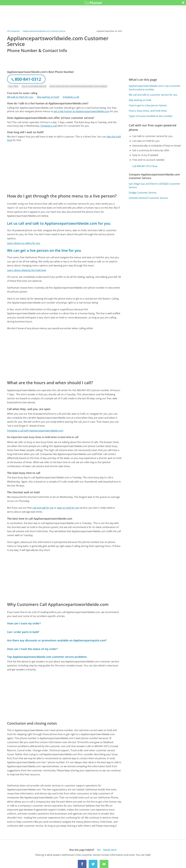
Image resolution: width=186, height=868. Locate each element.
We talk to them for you (20, 97)
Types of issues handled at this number (151, 116)
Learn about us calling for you (24, 243)
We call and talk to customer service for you (153, 95)
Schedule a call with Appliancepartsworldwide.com (35, 431)
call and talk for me (43, 508)
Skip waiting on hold (48, 97)
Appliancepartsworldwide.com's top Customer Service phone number (155, 88)
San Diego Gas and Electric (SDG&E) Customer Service (155, 186)
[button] (183, 3)
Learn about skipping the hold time (27, 270)
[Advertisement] (64, 167)
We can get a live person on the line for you (44, 250)
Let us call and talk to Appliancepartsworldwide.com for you (59, 223)
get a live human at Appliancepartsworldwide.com (82, 111)
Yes (99, 850)
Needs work (110, 850)
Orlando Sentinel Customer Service (148, 198)
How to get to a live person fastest (148, 105)
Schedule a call (71, 97)
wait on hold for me (68, 508)
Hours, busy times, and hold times (148, 111)
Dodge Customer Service (143, 193)
